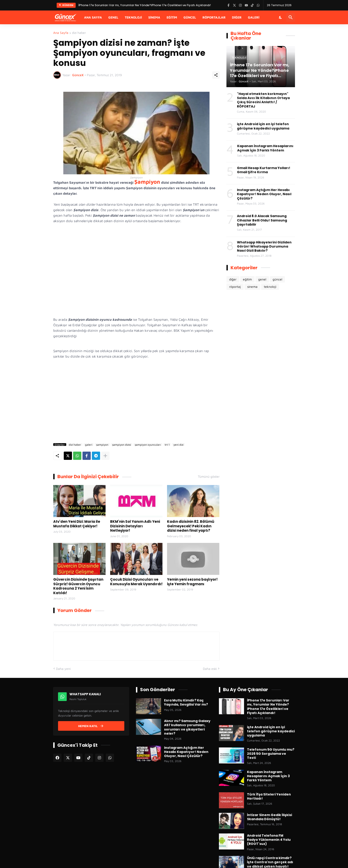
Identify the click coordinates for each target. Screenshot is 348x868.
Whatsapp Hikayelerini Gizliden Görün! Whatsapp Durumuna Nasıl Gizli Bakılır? (264, 247)
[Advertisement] (136, 402)
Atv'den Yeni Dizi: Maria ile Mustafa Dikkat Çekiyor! (77, 524)
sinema (252, 287)
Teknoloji (133, 17)
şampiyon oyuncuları (148, 445)
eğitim (247, 279)
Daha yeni (63, 669)
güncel (277, 279)
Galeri (254, 17)
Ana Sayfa (93, 17)
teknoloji (270, 287)
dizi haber (79, 33)
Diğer (237, 17)
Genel (113, 17)
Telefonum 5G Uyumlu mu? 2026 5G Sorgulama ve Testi (271, 754)
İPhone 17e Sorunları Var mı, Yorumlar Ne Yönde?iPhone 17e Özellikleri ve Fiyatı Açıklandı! (268, 707)
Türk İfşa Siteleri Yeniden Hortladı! (269, 796)
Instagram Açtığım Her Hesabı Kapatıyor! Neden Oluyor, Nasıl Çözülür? (264, 194)
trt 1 (167, 445)
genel (262, 279)
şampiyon (102, 445)
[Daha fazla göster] (105, 456)
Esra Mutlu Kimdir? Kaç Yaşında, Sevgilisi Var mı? (186, 702)
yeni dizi (178, 445)
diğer (233, 279)
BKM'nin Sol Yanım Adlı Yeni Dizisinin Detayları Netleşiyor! (135, 526)
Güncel (190, 17)
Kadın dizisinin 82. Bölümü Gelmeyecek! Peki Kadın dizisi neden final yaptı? (191, 526)
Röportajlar (214, 17)
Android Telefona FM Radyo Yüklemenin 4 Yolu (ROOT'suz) (269, 840)
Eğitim (172, 17)
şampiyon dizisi (122, 445)
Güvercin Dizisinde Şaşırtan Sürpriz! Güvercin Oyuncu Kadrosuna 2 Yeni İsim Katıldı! (78, 586)
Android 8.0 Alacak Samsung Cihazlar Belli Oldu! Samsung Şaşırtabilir (262, 220)
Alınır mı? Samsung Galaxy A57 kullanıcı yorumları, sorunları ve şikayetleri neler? (187, 727)
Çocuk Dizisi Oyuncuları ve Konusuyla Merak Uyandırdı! (136, 582)
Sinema (154, 17)
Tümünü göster (209, 477)
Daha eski (210, 669)
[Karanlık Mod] (281, 17)
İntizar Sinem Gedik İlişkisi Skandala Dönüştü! (270, 817)
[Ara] (291, 17)
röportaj (235, 287)
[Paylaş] (216, 75)
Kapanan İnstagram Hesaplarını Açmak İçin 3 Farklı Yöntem (265, 148)
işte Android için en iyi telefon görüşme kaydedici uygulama (263, 126)
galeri (89, 445)
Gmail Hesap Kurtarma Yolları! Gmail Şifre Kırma (264, 170)
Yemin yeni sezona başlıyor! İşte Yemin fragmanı (192, 582)
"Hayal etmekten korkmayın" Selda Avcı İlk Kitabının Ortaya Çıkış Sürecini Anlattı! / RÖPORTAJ (263, 100)
